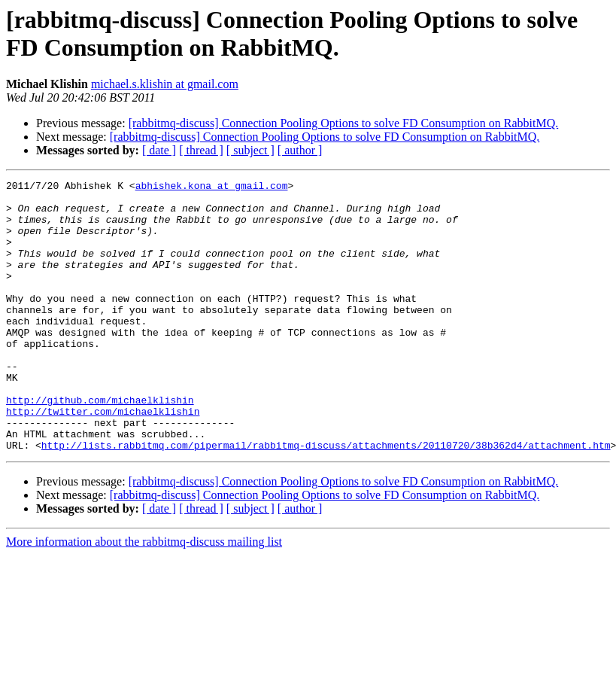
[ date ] (159, 150)
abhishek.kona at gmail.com (212, 187)
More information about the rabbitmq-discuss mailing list (144, 596)
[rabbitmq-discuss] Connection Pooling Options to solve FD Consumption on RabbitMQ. (344, 123)
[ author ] (300, 150)
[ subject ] (250, 150)
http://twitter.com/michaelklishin (103, 458)
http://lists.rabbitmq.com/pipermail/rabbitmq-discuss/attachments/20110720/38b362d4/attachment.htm (326, 499)
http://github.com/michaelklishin (100, 445)
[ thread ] (201, 150)
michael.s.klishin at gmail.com (165, 84)
